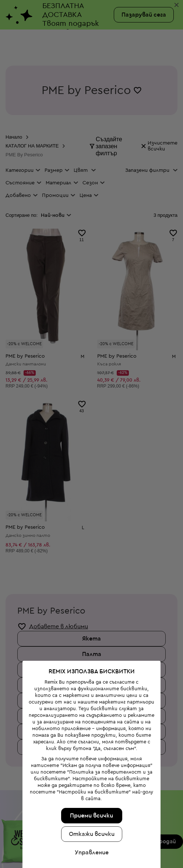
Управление (90, 819)
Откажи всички (90, 800)
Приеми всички (90, 782)
